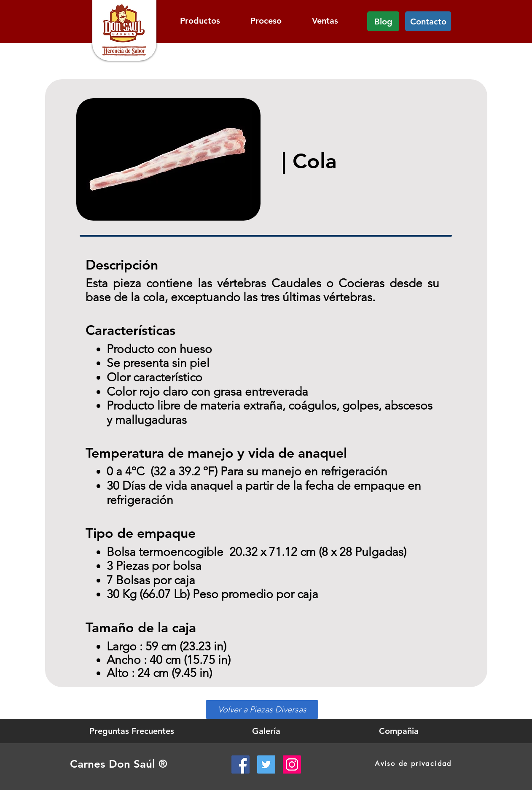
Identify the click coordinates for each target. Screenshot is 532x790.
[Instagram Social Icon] (292, 764)
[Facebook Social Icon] (240, 764)
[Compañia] (399, 731)
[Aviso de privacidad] (413, 764)
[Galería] (266, 731)
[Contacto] (428, 21)
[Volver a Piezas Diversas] (262, 709)
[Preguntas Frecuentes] (132, 731)
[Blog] (383, 21)
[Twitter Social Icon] (266, 764)
